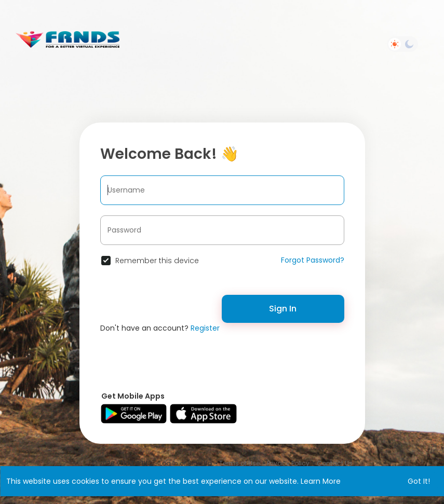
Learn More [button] (321, 481)
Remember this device (157, 261)
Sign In (283, 309)
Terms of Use (239, 463)
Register (205, 328)
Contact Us (335, 463)
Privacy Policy (288, 463)
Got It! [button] (419, 481)
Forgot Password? (313, 260)
